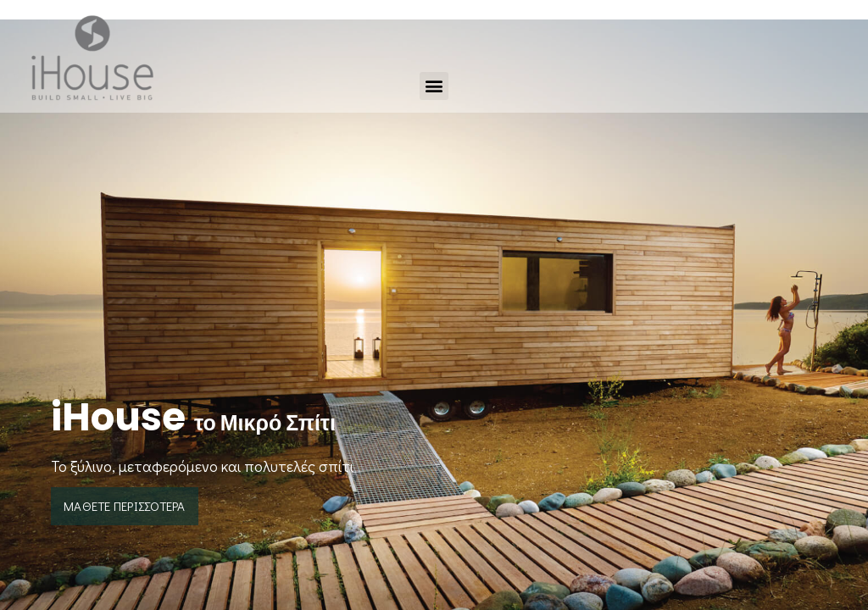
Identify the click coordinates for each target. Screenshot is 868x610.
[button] (434, 86)
